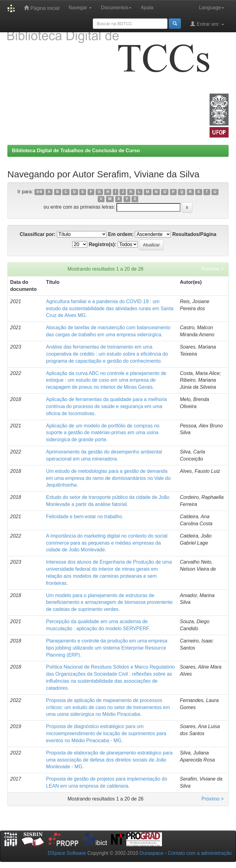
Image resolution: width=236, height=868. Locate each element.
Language (212, 8)
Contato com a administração (200, 853)
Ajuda (147, 8)
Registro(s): (103, 244)
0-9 (39, 192)
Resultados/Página (194, 234)
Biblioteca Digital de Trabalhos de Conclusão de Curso (76, 150)
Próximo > (213, 269)
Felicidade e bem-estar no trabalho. (85, 517)
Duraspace (151, 853)
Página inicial (42, 8)
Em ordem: (121, 234)
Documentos (116, 8)
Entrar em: (207, 24)
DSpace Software (67, 853)
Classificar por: (37, 234)
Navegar (80, 8)
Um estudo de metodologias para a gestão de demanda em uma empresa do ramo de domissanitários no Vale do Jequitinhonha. (108, 478)
